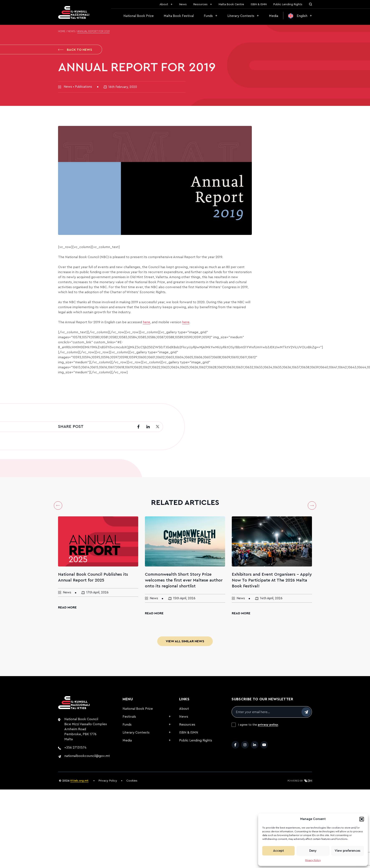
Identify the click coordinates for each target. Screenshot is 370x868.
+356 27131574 (75, 748)
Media (274, 16)
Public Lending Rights (288, 4)
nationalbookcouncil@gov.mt (87, 756)
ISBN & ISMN (259, 4)
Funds (208, 16)
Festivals (129, 717)
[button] (362, 819)
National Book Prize (139, 16)
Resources (200, 4)
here (146, 322)
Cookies (132, 781)
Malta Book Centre (231, 4)
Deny (313, 851)
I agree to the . (259, 725)
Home (62, 32)
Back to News (75, 50)
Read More (67, 607)
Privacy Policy (313, 860)
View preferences (348, 851)
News (183, 4)
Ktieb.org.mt (79, 781)
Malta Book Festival (179, 16)
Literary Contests (241, 16)
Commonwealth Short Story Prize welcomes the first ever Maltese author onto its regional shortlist (184, 580)
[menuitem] (300, 16)
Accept (279, 851)
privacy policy (268, 725)
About (164, 4)
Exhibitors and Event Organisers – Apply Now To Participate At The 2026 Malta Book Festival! (272, 580)
